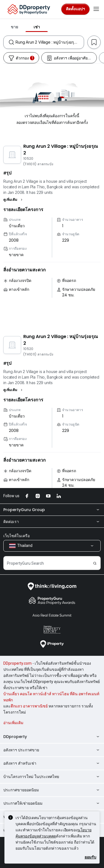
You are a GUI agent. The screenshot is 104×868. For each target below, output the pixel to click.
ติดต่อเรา (52, 522)
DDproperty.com (17, 663)
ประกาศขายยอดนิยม (52, 790)
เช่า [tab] (37, 27)
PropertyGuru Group (52, 510)
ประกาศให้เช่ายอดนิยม (52, 803)
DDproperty (52, 737)
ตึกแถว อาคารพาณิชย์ (29, 706)
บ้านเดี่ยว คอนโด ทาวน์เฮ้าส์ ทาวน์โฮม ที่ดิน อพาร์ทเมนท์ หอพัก (51, 697)
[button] (14, 200)
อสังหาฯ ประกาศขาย (52, 750)
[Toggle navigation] (96, 9)
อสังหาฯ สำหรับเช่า (52, 763)
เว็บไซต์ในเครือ (17, 536)
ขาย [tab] (14, 27)
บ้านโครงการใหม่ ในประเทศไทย (52, 777)
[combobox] (50, 42)
